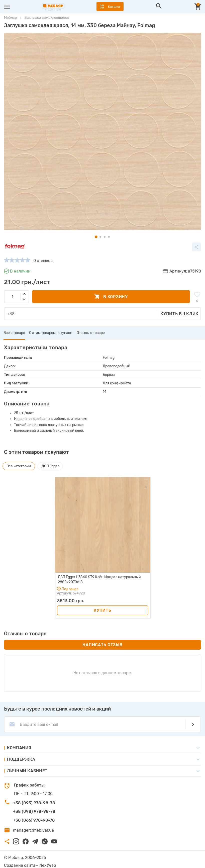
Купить (102, 610)
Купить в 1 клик (179, 314)
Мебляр (10, 18)
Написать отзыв (102, 645)
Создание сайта (20, 865)
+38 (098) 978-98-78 (34, 811)
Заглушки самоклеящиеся (47, 18)
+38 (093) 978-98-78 (34, 803)
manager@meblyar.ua (33, 830)
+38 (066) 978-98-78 (34, 820)
